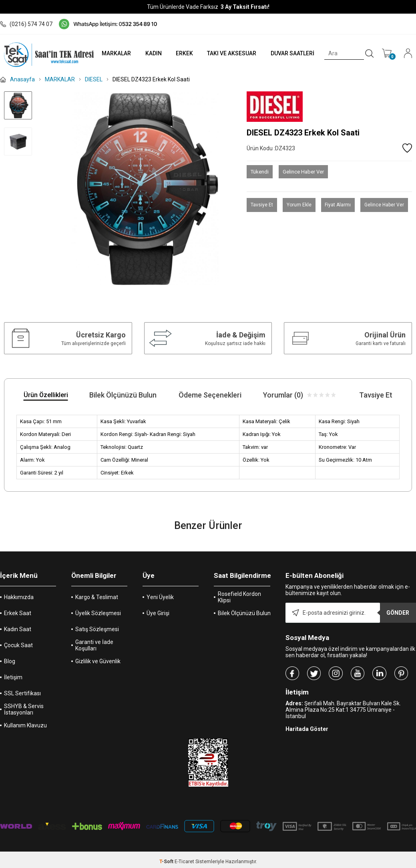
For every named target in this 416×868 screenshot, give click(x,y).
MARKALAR (115, 53)
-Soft (167, 862)
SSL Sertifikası (22, 693)
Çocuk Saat (18, 645)
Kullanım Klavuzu (25, 725)
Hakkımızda (19, 597)
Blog (10, 661)
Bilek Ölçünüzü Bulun (244, 613)
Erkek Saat (18, 613)
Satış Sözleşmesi (97, 629)
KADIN (152, 53)
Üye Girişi (158, 613)
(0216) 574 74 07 (26, 24)
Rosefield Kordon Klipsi (239, 597)
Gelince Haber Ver (303, 172)
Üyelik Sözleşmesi (98, 613)
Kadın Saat (18, 629)
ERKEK (183, 53)
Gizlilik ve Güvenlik (98, 661)
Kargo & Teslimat (97, 597)
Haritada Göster (307, 729)
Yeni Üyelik (160, 597)
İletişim (13, 677)
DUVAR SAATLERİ (292, 53)
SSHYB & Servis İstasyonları (24, 709)
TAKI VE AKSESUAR (231, 53)
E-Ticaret (184, 862)
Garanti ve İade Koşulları (94, 645)
